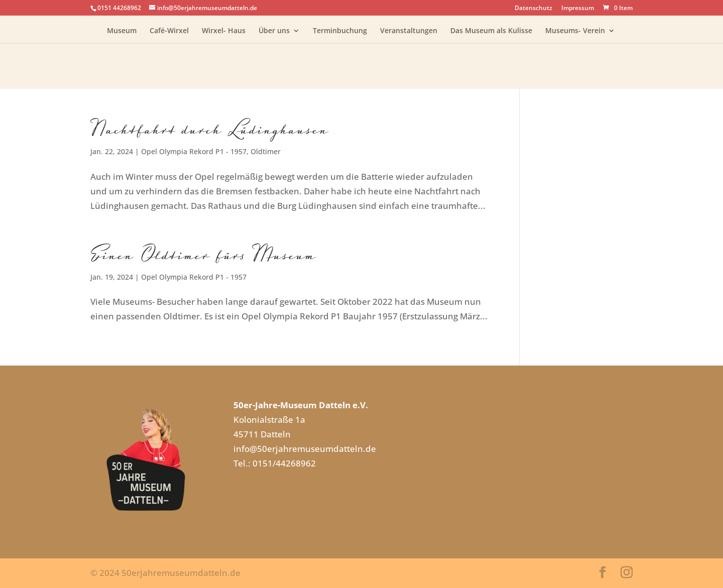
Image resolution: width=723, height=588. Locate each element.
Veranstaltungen (409, 31)
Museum (122, 31)
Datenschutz (533, 9)
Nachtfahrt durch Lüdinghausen (210, 129)
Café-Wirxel (169, 31)
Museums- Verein (575, 31)
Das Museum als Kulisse (491, 31)
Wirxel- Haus (224, 31)
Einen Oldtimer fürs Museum (203, 254)
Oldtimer (266, 151)
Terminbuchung (340, 31)
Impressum (578, 9)
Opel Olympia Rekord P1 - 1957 (194, 151)
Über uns (274, 31)
